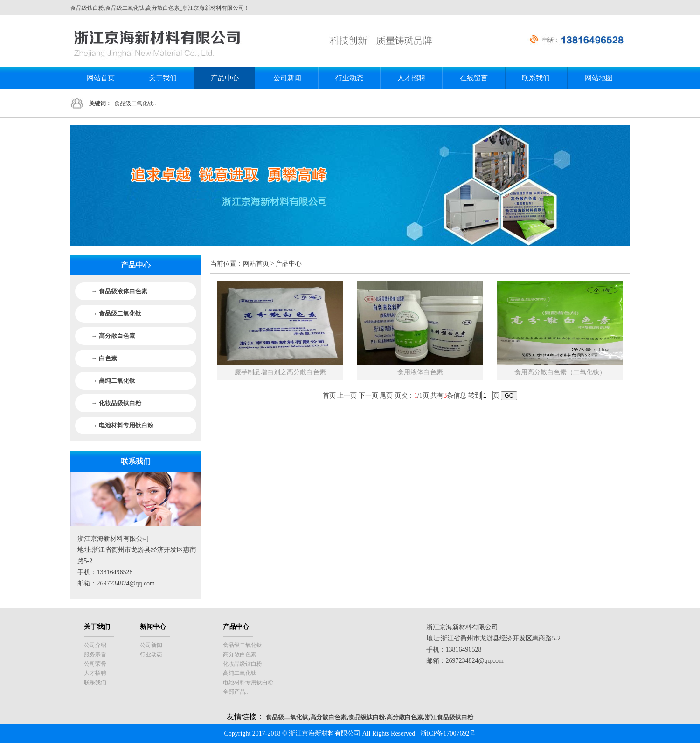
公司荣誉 (95, 664)
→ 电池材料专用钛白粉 (122, 425)
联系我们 (536, 78)
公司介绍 (95, 645)
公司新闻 (287, 78)
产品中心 (225, 78)
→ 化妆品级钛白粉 (116, 403)
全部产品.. (236, 692)
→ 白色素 (104, 358)
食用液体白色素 (420, 372)
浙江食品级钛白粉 (449, 717)
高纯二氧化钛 (240, 673)
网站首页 (101, 78)
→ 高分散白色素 (113, 336)
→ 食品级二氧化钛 (116, 313)
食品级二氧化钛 (243, 645)
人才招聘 (411, 78)
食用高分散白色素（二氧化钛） (560, 372)
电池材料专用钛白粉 (248, 682)
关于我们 (163, 78)
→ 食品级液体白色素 (119, 291)
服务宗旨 (95, 654)
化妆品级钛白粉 (243, 664)
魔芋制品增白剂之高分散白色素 (280, 372)
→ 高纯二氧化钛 (113, 381)
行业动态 (349, 78)
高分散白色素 (240, 654)
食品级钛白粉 (367, 717)
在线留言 (474, 78)
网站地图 (599, 78)
